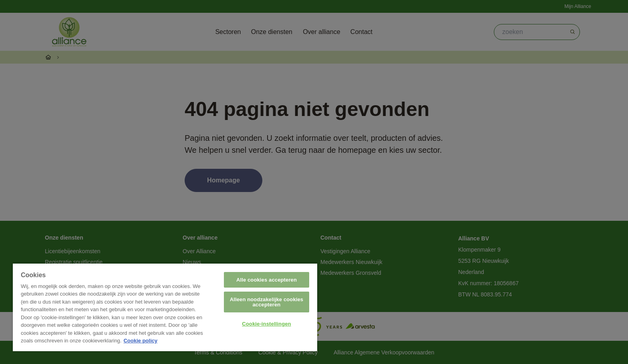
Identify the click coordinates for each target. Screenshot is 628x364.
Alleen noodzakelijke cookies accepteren (267, 302)
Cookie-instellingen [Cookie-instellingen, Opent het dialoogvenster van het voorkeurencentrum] (266, 324)
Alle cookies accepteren (267, 280)
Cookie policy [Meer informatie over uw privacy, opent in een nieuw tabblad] (140, 341)
